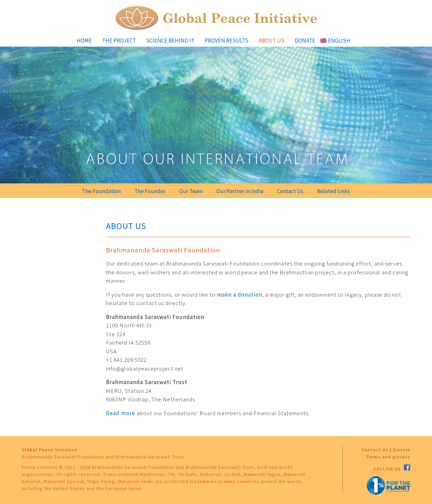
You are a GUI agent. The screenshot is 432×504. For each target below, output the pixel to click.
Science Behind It (170, 41)
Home (84, 41)
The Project (119, 41)
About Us (272, 41)
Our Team (191, 191)
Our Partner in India (240, 191)
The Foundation (101, 191)
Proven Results (226, 41)
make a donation (240, 295)
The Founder (150, 191)
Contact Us (290, 191)
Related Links (333, 191)
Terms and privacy (388, 457)
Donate (305, 41)
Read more (121, 413)
